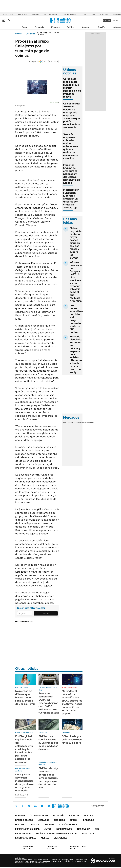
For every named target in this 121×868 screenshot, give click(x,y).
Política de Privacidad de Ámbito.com (56, 833)
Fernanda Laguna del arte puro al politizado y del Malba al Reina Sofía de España (72, 174)
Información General (27, 829)
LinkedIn (35, 806)
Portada (20, 816)
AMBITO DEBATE (80, 847)
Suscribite (46, 613)
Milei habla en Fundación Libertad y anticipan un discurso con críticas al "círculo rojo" (71, 199)
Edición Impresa (68, 824)
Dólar (24, 27)
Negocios (86, 27)
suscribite (107, 20)
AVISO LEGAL (89, 833)
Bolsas (74, 422)
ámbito (19, 34)
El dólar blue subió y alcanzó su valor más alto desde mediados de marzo (48, 743)
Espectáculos (64, 829)
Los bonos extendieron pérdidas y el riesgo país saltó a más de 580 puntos (77, 319)
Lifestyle (89, 820)
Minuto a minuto (71, 687)
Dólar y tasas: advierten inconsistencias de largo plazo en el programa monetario (25, 782)
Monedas (67, 422)
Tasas (93, 14)
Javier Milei (104, 14)
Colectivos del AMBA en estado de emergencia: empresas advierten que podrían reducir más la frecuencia (72, 115)
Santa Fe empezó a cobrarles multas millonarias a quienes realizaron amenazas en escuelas (71, 146)
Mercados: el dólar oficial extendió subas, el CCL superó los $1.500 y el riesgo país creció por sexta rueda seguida (72, 702)
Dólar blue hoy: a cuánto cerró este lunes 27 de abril (72, 740)
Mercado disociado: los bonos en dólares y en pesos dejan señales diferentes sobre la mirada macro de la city (76, 354)
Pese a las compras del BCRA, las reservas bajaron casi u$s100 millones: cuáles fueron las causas (49, 703)
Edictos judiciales (26, 838)
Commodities (82, 422)
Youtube (42, 806)
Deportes (49, 824)
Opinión (102, 27)
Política (71, 27)
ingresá (115, 20)
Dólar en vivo (22, 14)
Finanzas (55, 27)
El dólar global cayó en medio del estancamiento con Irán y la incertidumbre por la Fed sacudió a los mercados (24, 749)
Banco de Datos (24, 820)
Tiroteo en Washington (70, 14)
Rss (97, 829)
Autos (48, 829)
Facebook (23, 806)
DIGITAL (29, 847)
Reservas (35, 14)
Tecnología (83, 829)
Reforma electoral (50, 14)
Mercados (43, 820)
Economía (39, 27)
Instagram (29, 806)
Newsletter (98, 806)
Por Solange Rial (21, 795)
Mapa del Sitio (23, 833)
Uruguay (117, 27)
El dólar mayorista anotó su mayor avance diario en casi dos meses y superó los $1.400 (76, 243)
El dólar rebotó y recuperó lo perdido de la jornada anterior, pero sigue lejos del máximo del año (48, 778)
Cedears (91, 422)
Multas (45, 838)
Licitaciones (61, 838)
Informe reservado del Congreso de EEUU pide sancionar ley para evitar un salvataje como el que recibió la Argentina (76, 282)
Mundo (35, 824)
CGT (84, 14)
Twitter (17, 806)
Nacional (21, 824)
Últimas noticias (39, 816)
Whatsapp (49, 806)
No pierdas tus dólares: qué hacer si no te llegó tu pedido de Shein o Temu (25, 697)
